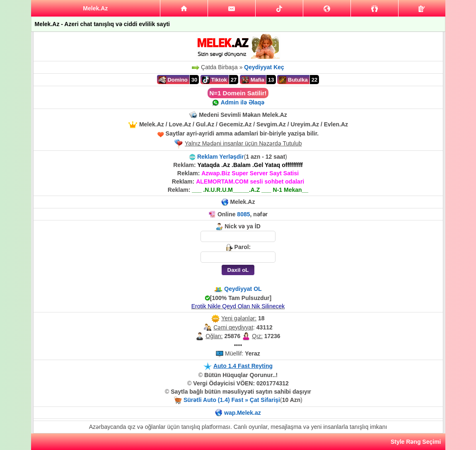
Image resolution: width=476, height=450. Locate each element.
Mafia (253, 80)
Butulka (293, 80)
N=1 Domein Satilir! (238, 93)
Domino (173, 80)
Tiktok (215, 80)
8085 (243, 214)
